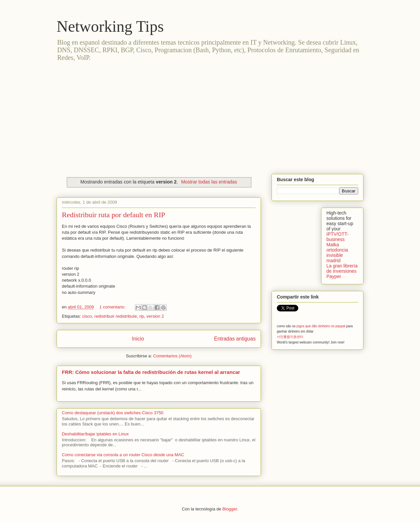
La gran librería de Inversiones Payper (342, 271)
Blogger (230, 509)
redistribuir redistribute (116, 316)
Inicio (138, 339)
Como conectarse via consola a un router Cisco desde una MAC (123, 455)
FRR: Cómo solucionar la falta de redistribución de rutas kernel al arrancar (151, 372)
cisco (87, 316)
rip (142, 316)
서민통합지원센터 (290, 337)
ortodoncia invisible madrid (337, 255)
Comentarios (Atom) (172, 356)
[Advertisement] (210, 114)
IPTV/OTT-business (337, 237)
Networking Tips (110, 26)
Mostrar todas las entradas (209, 182)
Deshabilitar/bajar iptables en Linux (95, 434)
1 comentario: (113, 307)
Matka (333, 245)
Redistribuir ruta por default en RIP (113, 215)
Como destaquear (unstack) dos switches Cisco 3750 (113, 413)
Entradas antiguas (235, 339)
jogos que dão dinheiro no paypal (321, 326)
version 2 (155, 316)
